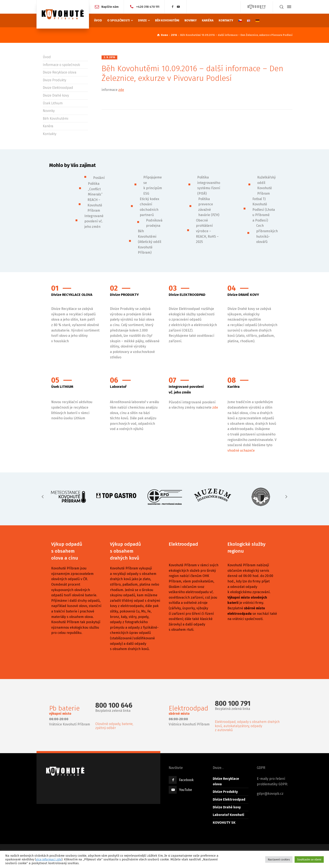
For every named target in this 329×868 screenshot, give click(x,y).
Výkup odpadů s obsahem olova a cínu (67, 551)
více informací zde (49, 859)
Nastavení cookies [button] (279, 859)
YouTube (185, 790)
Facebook (186, 780)
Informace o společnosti (61, 65)
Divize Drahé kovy (56, 95)
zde (121, 90)
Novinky (49, 111)
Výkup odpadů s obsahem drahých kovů (125, 551)
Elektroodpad (183, 544)
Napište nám (110, 7)
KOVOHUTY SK (224, 823)
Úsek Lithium (53, 103)
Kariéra (48, 126)
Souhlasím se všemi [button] (309, 859)
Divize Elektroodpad (58, 88)
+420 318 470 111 (148, 7)
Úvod (47, 57)
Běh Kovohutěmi (55, 119)
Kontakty (50, 134)
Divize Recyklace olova (60, 72)
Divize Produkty (54, 80)
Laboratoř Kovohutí (228, 815)
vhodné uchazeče (241, 450)
